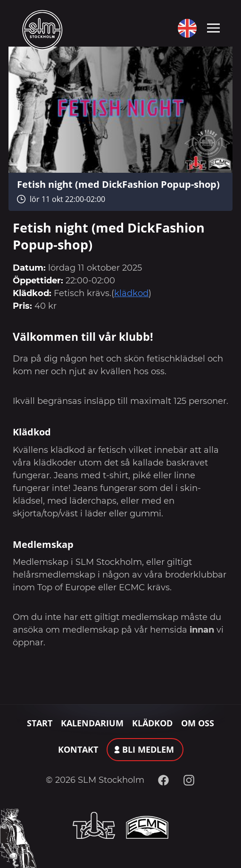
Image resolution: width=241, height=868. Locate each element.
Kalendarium (92, 723)
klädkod (131, 293)
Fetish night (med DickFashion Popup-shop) (118, 184)
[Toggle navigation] (213, 27)
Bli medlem (148, 749)
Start (40, 723)
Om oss (198, 723)
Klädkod (152, 723)
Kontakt (78, 749)
